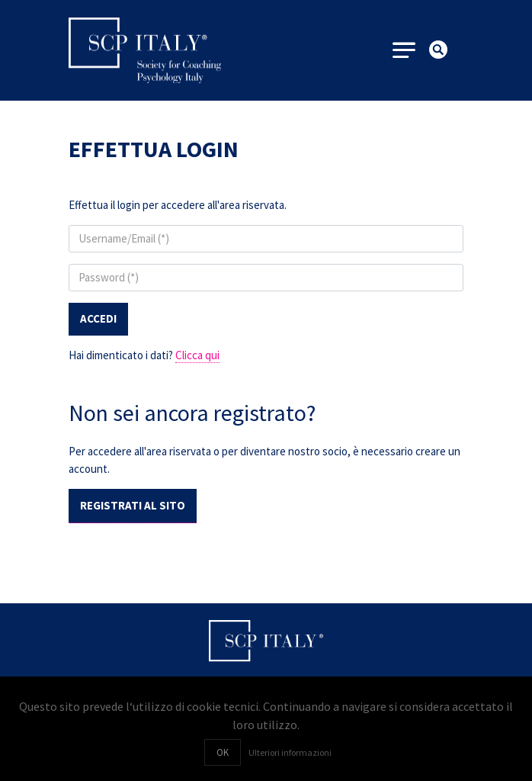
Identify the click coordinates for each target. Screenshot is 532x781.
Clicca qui (197, 355)
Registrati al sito (133, 505)
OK (223, 752)
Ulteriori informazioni (290, 752)
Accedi (98, 318)
